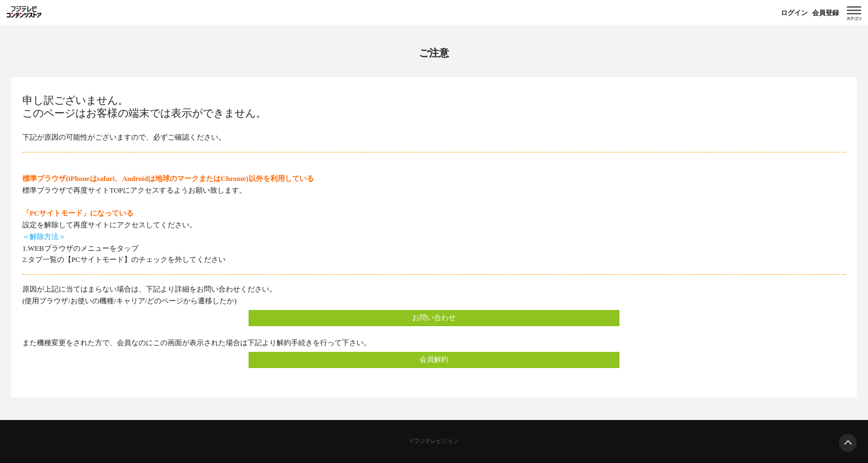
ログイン (794, 13)
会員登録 (826, 13)
